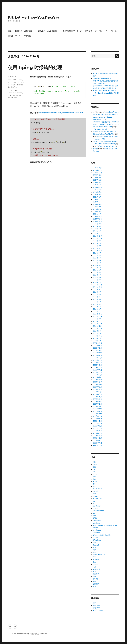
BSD (15, 80)
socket (10, 98)
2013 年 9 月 (97, 292)
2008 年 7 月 (97, 363)
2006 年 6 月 (97, 424)
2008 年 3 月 (97, 372)
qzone (95, 496)
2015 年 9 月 (97, 253)
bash (10, 80)
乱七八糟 (96, 545)
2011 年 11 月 (97, 326)
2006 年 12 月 (98, 409)
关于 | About (111, 31)
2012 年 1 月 (97, 321)
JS (94, 484)
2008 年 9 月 (97, 358)
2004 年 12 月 (98, 438)
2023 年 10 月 (98, 202)
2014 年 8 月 (97, 265)
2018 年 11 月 (97, 238)
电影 (95, 567)
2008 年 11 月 (98, 355)
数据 (95, 562)
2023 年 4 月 (97, 204)
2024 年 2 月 (97, 195)
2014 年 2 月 (97, 280)
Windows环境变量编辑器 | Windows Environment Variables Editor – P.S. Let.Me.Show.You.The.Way (106, 124)
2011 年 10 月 (98, 329)
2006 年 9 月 (97, 416)
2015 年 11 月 (97, 251)
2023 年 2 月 (97, 209)
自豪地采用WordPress (39, 634)
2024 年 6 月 (97, 192)
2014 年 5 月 (97, 273)
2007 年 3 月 (97, 402)
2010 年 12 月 (98, 336)
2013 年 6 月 (97, 299)
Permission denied (15, 93)
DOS (95, 479)
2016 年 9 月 (97, 246)
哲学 (95, 547)
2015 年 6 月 (97, 258)
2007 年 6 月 (97, 394)
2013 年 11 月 (97, 287)
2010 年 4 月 (97, 341)
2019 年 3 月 (97, 231)
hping (10, 90)
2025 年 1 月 (97, 185)
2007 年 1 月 (97, 406)
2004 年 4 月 (97, 443)
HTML (95, 482)
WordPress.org (98, 610)
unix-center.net (99, 511)
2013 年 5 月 (97, 302)
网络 (16, 98)
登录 (95, 603)
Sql (94, 504)
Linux (20, 80)
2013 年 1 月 (97, 312)
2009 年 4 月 (97, 343)
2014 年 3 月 (97, 277)
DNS (95, 477)
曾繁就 (95, 149)
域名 (95, 552)
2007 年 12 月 (98, 380)
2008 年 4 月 (97, 370)
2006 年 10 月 (98, 414)
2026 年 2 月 (97, 168)
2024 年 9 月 (97, 190)
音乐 (95, 586)
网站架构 (96, 574)
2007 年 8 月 (97, 389)
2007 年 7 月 (97, 392)
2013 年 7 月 (97, 297)
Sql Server (97, 506)
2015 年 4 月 (97, 263)
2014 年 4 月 (97, 275)
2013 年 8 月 (97, 294)
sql (94, 501)
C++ (94, 472)
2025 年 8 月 (97, 175)
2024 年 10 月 (98, 187)
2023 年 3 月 (97, 207)
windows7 (97, 533)
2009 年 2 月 (97, 348)
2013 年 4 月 (97, 304)
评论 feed (96, 608)
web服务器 (97, 521)
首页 (10, 31)
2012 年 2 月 (97, 319)
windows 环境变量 (101, 129)
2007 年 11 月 (98, 382)
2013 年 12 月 (98, 285)
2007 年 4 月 (97, 399)
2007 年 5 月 (97, 397)
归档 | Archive (14, 36)
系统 (95, 572)
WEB (14, 82)
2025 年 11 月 (98, 173)
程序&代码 (97, 569)
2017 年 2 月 (97, 243)
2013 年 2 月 (97, 309)
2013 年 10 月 (98, 290)
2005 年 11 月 (98, 431)
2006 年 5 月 (97, 426)
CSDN (95, 474)
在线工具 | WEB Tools (47, 31)
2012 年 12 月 (98, 314)
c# (94, 469)
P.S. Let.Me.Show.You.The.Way (34, 17)
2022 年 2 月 (97, 212)
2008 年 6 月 (97, 365)
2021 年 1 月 (97, 214)
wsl (94, 542)
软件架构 (96, 584)
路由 (95, 581)
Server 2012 (97, 499)
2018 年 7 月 (97, 241)
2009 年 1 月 (97, 350)
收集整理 (96, 560)
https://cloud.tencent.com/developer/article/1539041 (62, 113)
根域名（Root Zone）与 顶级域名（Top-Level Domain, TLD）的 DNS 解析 (106, 93)
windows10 (97, 530)
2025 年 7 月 (97, 178)
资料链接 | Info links (94, 31)
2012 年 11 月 (97, 316)
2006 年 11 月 (98, 411)
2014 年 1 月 (97, 282)
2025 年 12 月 (98, 170)
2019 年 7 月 (97, 229)
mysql (95, 491)
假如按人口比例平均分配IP (102, 78)
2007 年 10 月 (98, 385)
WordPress (97, 540)
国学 (95, 550)
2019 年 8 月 (97, 226)
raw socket (17, 95)
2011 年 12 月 (97, 324)
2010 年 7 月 (97, 338)
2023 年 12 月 (98, 199)
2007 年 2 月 (97, 404)
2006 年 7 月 (97, 421)
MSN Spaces (98, 489)
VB (94, 513)
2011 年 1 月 (97, 333)
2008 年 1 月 (97, 377)
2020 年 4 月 (97, 221)
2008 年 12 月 (98, 353)
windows (96, 523)
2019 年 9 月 (97, 224)
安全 (95, 557)
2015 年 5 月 (97, 260)
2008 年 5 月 (97, 368)
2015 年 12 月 (98, 248)
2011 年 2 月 (97, 331)
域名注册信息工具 (99, 555)
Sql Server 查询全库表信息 (107, 146)
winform (96, 538)
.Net (95, 462)
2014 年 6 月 (97, 270)
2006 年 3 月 (97, 428)
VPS (10, 82)
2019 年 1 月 (97, 234)
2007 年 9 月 (97, 387)
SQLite (95, 508)
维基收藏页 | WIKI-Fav (72, 31)
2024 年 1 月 (97, 197)
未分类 (13, 85)
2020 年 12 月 (98, 217)
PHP (10, 95)
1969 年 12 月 (98, 445)
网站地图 (27, 36)
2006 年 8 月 (97, 419)
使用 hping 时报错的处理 (35, 67)
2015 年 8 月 (97, 256)
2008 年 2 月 (97, 375)
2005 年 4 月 (97, 436)
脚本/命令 (14, 87)
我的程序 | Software (24, 31)
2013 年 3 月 (97, 307)
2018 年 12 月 (98, 236)
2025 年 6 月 (97, 180)
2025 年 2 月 (97, 182)
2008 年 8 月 (97, 360)
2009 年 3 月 (97, 346)
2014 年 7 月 (97, 268)
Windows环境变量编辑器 (102, 535)
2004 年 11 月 (98, 441)
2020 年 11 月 (98, 219)
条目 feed (96, 605)
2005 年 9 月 (97, 433)
